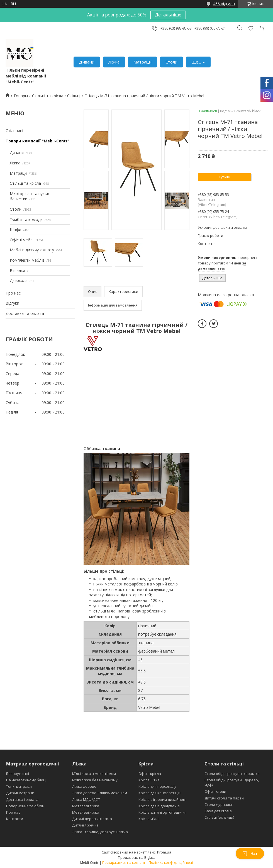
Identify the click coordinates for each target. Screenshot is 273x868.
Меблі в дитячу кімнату (32, 250)
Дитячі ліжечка (85, 825)
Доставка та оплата (25, 313)
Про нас (13, 293)
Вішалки (17, 270)
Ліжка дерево (84, 786)
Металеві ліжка (86, 806)
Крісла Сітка (149, 780)
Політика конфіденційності (171, 863)
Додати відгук (251, 28)
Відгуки (12, 303)
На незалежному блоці (26, 780)
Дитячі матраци (20, 793)
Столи (171, 62)
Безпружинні (18, 774)
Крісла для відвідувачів (159, 806)
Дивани (87, 62)
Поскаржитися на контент (124, 863)
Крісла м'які (148, 819)
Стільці (74, 96)
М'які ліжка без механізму (95, 780)
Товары (21, 96)
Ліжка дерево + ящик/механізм (100, 793)
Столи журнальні (219, 804)
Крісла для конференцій (159, 793)
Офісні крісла (150, 774)
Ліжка (114, 62)
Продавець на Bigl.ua (137, 857)
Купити (225, 177)
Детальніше (168, 15)
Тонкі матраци (19, 786)
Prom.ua (164, 852)
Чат (250, 854)
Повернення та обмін (25, 806)
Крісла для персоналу (157, 786)
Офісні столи (215, 791)
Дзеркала (19, 280)
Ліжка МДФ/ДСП (86, 799)
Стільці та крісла (48, 96)
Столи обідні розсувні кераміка (232, 774)
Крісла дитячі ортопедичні (162, 812)
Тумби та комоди (26, 219)
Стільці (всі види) (219, 817)
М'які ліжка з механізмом (94, 774)
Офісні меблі (22, 240)
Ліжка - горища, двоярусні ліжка (100, 832)
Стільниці (14, 131)
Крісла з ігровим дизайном (162, 799)
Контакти (15, 819)
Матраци (142, 62)
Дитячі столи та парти (224, 798)
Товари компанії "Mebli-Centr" (37, 141)
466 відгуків (224, 4)
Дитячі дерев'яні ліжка (92, 819)
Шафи (15, 229)
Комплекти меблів (27, 260)
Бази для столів (218, 811)
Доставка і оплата (22, 799)
